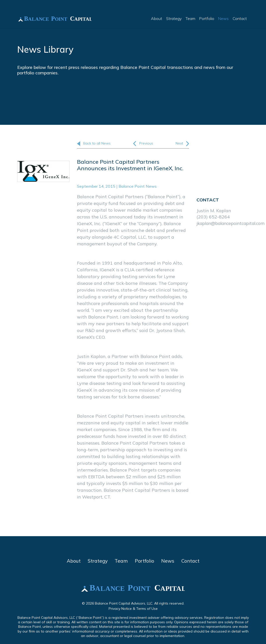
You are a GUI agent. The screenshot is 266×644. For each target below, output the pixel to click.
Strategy (174, 19)
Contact (240, 19)
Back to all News (94, 144)
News (223, 19)
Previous (143, 144)
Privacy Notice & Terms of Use (133, 609)
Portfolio (207, 19)
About (157, 19)
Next (182, 144)
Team (190, 19)
